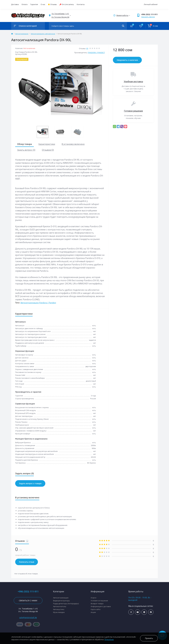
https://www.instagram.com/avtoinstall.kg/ (131, 612)
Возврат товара (97, 604)
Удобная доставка (133, 82)
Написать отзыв (27, 562)
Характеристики (47, 144)
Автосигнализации (22, 34)
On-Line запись (67, 4)
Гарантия (34, 4)
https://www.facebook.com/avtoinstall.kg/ (151, 612)
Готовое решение (133, 111)
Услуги (93, 598)
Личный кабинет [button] (151, 4)
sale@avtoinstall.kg (28, 617)
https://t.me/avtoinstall (144, 612)
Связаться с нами (28, 601)
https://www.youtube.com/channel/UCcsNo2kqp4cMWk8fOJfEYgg (138, 612)
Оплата (24, 4)
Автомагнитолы (60, 606)
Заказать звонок (148, 17)
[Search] (123, 26)
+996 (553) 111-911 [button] (149, 14)
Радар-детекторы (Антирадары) (66, 604)
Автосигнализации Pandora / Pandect (38, 303)
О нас (43, 4)
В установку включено (73, 144)
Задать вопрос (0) (26, 150)
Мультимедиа (59, 612)
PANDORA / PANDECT (96, 53)
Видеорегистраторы (61, 601)
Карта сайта (96, 609)
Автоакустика (59, 609)
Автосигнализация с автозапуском (43, 34)
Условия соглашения (99, 601)
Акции (93, 612)
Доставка (15, 4)
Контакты (81, 4)
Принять (149, 638)
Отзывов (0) (48, 150)
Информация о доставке (101, 606)
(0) (87, 48)
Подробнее (109, 640)
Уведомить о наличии (127, 60)
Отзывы (52, 4)
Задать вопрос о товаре (30, 483)
